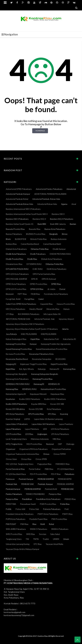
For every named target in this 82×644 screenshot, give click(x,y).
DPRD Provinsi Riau (39, 284)
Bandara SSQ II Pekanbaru (62, 219)
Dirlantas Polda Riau (40, 249)
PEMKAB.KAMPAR (33, 489)
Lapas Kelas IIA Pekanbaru (43, 424)
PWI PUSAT (11, 524)
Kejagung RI (11, 364)
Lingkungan (42, 434)
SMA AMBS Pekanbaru (16, 529)
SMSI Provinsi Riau (14, 534)
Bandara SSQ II (39, 219)
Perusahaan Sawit (28, 504)
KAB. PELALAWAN (29, 334)
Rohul (51, 524)
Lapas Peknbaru (32, 429)
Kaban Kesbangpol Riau (16, 339)
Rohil (43, 524)
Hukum (66, 309)
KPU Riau (52, 414)
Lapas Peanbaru (66, 424)
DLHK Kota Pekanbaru (57, 269)
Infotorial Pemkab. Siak (44, 319)
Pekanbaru (69, 474)
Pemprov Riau (55, 494)
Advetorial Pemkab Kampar (18, 194)
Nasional (50, 444)
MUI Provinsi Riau (34, 444)
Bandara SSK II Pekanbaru (17, 219)
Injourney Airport (66, 319)
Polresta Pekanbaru (52, 509)
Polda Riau (65, 504)
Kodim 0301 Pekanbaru (30, 399)
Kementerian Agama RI (16, 394)
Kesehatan (10, 399)
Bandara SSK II (58, 214)
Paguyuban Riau (44, 464)
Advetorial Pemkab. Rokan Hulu (46, 199)
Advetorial (71, 189)
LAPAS (27, 419)
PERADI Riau (70, 499)
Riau (34, 524)
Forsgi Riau (29, 299)
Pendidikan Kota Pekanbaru (48, 499)
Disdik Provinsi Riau (14, 259)
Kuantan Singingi (13, 419)
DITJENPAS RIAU (34, 264)
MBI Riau (57, 439)
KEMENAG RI (54, 384)
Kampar (33, 344)
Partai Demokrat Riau (15, 469)
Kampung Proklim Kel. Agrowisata (56, 344)
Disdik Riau (32, 259)
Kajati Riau (35, 339)
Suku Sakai (55, 534)
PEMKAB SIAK (28, 484)
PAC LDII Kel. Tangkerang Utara (20, 464)
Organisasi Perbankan (61, 449)
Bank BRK (42, 224)
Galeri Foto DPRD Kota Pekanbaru (21, 304)
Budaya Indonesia (59, 239)
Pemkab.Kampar (13, 489)
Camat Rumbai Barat (30, 244)
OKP (60, 444)
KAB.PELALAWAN (49, 334)
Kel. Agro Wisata (26, 369)
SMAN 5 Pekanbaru (39, 529)
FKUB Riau (35, 294)
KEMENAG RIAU (29, 389)
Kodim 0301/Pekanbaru (16, 404)
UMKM (56, 539)
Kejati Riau (10, 369)
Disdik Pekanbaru (38, 254)
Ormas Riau (26, 459)
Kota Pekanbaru (54, 409)
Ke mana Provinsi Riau (15, 354)
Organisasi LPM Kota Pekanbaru (33, 449)
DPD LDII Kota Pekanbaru (17, 274)
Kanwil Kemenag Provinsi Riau (19, 349)
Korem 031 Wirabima (15, 409)
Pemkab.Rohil (51, 489)
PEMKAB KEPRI (65, 479)
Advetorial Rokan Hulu (47, 204)
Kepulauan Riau (57, 394)
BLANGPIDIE (21, 239)
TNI (27, 539)
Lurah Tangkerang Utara (16, 439)
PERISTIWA (11, 504)
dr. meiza (51, 289)
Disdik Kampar (59, 249)
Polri (67, 509)
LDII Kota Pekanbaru (60, 429)
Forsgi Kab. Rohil (13, 299)
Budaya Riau (11, 244)
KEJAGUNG (61, 359)
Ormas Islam (11, 459)
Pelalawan (10, 479)
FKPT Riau (22, 294)
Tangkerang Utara (14, 539)
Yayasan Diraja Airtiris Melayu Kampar (23, 549)
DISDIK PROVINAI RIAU (60, 254)
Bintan (65, 234)
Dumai (62, 289)
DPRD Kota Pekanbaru (16, 284)
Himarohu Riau (53, 309)
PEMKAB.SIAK (67, 489)
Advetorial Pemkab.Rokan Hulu (19, 204)
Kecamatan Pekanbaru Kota (41, 354)
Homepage (40, 131)
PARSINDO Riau (63, 464)
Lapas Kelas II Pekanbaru (17, 424)
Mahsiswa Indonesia (40, 439)
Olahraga (70, 444)
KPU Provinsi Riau (36, 414)
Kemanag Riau (69, 369)
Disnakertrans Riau (14, 264)
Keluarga (42, 369)
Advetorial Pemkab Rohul (17, 199)
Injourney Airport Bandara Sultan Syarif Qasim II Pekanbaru (32, 329)
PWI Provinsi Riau (59, 519)
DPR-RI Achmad (49, 279)
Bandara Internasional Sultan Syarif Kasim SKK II (27, 214)
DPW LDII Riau (37, 289)
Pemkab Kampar (26, 479)
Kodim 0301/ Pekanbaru (55, 399)
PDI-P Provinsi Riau (38, 474)
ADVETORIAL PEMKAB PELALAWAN (50, 194)
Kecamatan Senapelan (42, 359)
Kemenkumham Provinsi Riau (53, 389)
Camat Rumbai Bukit (52, 244)
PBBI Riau (49, 469)
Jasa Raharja (11, 334)
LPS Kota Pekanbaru (60, 434)
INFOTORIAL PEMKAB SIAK (18, 319)
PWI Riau (24, 524)
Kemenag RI (39, 384)
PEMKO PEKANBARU (35, 494)
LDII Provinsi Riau (13, 434)
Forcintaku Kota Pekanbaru (56, 294)
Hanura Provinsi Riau (66, 304)
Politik (9, 509)
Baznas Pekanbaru (14, 234)
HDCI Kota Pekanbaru (16, 309)
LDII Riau (29, 434)
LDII (45, 429)
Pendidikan (27, 499)
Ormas (46, 454)
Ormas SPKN (41, 459)
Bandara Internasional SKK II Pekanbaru (23, 209)
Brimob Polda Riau (39, 239)
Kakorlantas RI (69, 339)
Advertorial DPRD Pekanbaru (19, 189)
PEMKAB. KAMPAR (65, 484)
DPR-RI (34, 279)
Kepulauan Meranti (38, 394)
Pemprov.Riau (12, 499)
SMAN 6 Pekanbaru (60, 529)
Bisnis (8, 239)
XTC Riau (38, 544)
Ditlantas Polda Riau (55, 264)
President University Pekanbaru (20, 514)
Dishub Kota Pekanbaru (52, 259)
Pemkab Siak (11, 484)
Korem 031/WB (36, 409)
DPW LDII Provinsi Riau (16, 289)
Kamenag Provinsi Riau (16, 344)
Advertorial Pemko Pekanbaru (49, 189)
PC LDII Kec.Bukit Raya (16, 474)
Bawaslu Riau (35, 229)
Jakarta (65, 329)
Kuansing (64, 414)
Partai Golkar (35, 469)
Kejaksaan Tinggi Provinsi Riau (33, 364)
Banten (73, 224)
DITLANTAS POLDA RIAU (17, 269)
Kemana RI (54, 369)
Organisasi (10, 449)
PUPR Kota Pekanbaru (16, 519)
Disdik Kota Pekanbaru (16, 254)
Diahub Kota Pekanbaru (16, 249)
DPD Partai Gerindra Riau (44, 274)
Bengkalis (54, 234)
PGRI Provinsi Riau (48, 504)
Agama (64, 204)
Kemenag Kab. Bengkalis (16, 374)
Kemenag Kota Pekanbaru (17, 379)
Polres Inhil (20, 509)
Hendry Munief (36, 309)
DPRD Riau (56, 284)
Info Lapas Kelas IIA (52, 314)
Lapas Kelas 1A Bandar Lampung (48, 419)
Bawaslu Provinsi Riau (15, 229)
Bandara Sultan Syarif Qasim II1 (20, 224)
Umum (66, 539)
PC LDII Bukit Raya (66, 469)
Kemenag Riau (12, 389)
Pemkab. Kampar (45, 484)
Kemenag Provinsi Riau (43, 379)
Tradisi (46, 539)
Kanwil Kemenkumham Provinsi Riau (52, 349)
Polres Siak (34, 509)
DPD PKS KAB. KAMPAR (16, 279)
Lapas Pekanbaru (13, 429)
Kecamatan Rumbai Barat (17, 359)
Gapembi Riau (46, 304)
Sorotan (43, 534)
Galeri (41, 299)
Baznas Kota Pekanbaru (55, 229)
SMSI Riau (31, 534)
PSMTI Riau (67, 514)
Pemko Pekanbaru (14, 494)
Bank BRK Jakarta (58, 224)
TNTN (36, 539)
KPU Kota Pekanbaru (15, 414)
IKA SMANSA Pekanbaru (29, 314)
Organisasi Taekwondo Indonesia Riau (22, 454)
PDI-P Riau (56, 474)
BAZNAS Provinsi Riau (36, 234)
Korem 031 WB (57, 404)
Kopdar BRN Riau (39, 404)
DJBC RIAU (38, 269)
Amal (74, 204)
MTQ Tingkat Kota (14, 444)
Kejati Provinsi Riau (59, 364)
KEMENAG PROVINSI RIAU (18, 384)
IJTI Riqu (10, 314)
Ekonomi (10, 294)
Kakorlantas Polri (51, 339)
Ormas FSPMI (60, 454)
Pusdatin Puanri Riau (38, 519)
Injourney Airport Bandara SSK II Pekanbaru (25, 324)
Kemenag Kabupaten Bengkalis (45, 374)
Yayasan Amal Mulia (54, 544)
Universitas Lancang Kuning (18, 544)
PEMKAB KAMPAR (46, 479)
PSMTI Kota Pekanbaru (48, 514)
